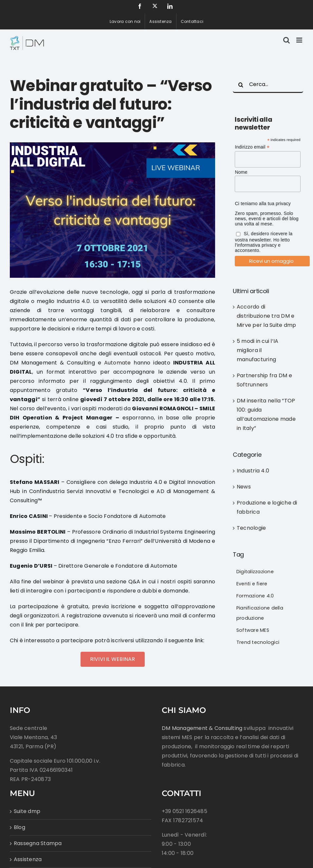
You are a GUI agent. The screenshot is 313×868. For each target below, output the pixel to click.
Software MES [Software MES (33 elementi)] (253, 630)
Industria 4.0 (253, 471)
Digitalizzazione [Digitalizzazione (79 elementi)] (255, 572)
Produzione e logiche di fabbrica (267, 507)
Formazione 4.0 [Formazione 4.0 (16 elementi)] (255, 596)
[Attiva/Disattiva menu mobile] (300, 40)
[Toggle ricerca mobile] (286, 40)
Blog (19, 827)
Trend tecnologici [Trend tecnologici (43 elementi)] (258, 642)
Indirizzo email (252, 147)
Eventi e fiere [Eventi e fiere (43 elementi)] (252, 584)
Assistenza (28, 859)
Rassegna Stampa (38, 843)
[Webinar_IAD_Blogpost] (112, 210)
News (244, 487)
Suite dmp (27, 811)
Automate (118, 363)
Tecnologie (251, 528)
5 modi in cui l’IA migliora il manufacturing (258, 350)
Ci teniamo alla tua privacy (263, 204)
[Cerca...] (268, 85)
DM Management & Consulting (202, 728)
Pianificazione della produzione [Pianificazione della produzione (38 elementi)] (260, 613)
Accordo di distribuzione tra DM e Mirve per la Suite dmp (266, 316)
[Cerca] (241, 85)
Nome (241, 172)
